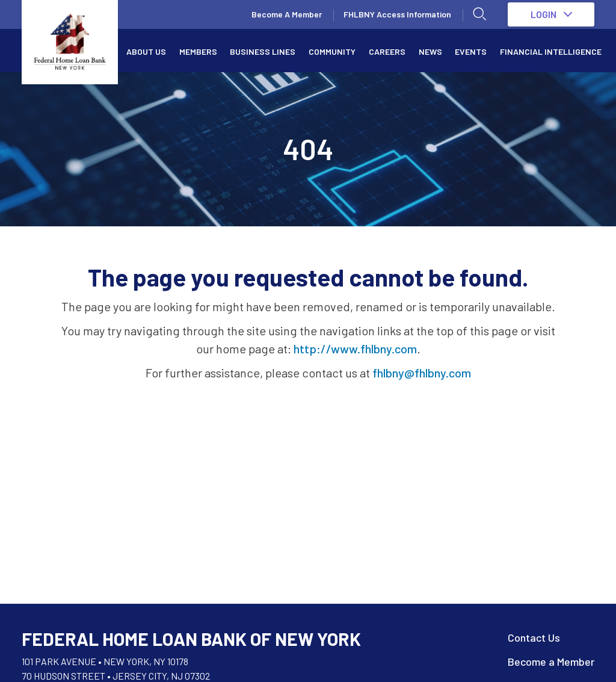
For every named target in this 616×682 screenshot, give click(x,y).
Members (198, 51)
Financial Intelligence (551, 51)
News (430, 51)
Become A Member (287, 14)
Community (332, 51)
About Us (146, 51)
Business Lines (263, 51)
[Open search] (480, 14)
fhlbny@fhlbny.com (422, 373)
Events (471, 51)
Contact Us (534, 637)
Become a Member (551, 662)
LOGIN (551, 14)
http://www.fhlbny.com (355, 349)
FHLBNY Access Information (397, 14)
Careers (387, 51)
